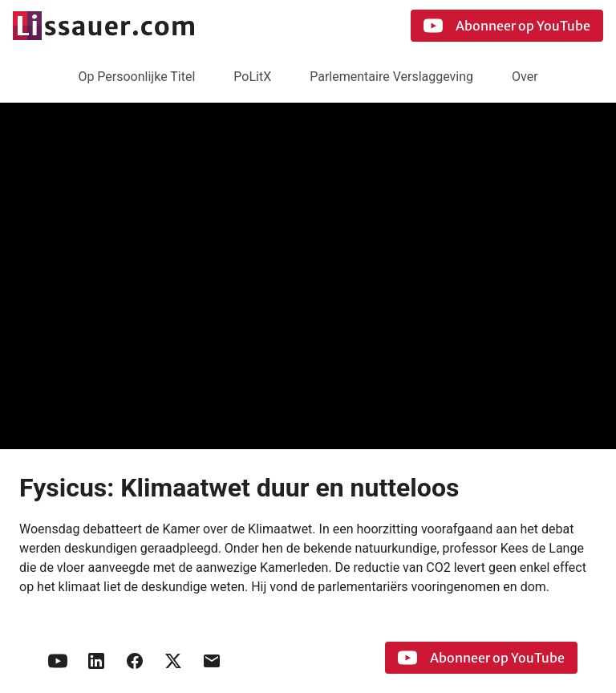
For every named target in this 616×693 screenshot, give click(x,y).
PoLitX (252, 77)
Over (525, 77)
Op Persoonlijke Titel (136, 77)
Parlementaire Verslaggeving (391, 77)
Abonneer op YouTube (507, 26)
